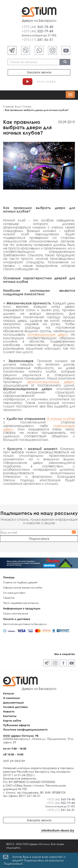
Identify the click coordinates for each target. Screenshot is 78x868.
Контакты (10, 716)
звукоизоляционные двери (51, 382)
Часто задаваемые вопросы (21, 603)
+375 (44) (37, 27)
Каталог (9, 693)
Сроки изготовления (15, 613)
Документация (13, 703)
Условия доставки (14, 593)
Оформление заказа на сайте (23, 588)
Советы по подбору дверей (20, 582)
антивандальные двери (48, 334)
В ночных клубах (61, 419)
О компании (12, 698)
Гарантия (9, 598)
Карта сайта (12, 721)
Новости (9, 711)
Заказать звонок (39, 72)
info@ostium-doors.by (58, 830)
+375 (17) (37, 40)
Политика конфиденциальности (25, 729)
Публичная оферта (17, 725)
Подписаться (13, 864)
